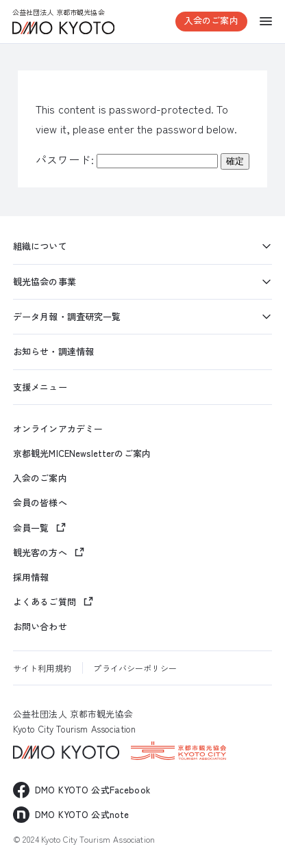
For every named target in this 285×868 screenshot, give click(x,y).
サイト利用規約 (42, 668)
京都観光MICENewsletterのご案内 (82, 453)
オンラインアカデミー (58, 429)
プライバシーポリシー (135, 668)
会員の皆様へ (40, 503)
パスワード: (127, 159)
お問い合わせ (40, 627)
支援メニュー (40, 387)
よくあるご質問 (45, 602)
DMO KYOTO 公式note (82, 814)
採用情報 (31, 577)
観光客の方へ (40, 552)
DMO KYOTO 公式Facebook (92, 790)
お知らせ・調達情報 (53, 351)
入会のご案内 (211, 20)
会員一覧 (31, 528)
